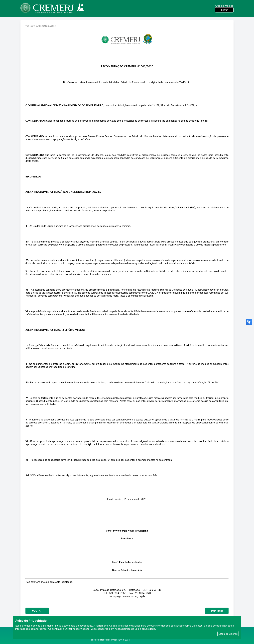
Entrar (224, 10)
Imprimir (217, 611)
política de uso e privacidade (139, 629)
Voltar (37, 611)
